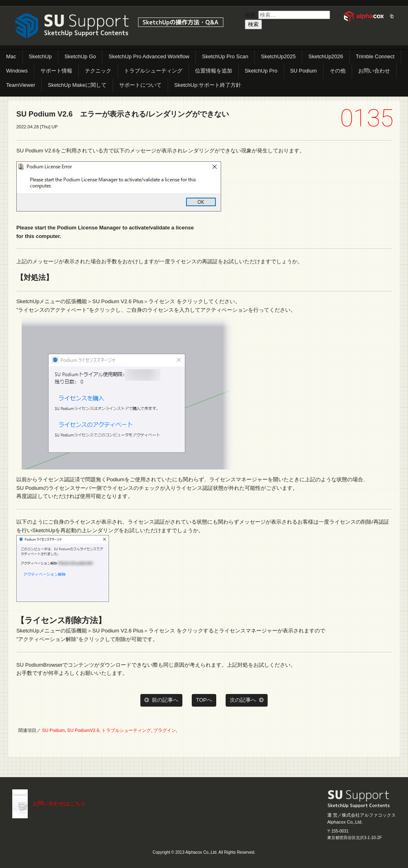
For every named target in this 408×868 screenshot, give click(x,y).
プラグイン (165, 730)
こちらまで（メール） (20, 804)
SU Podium (304, 71)
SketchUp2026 (326, 56)
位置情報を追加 (214, 71)
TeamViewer (21, 85)
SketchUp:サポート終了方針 (208, 85)
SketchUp (40, 56)
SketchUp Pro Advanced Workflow (149, 56)
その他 (338, 71)
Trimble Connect (375, 56)
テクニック (98, 71)
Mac (11, 56)
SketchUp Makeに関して (77, 85)
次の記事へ (247, 700)
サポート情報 (56, 71)
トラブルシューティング (153, 71)
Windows (17, 71)
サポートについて (140, 85)
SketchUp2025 (278, 56)
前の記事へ (161, 700)
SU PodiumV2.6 (83, 730)
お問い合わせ (374, 71)
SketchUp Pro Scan (225, 56)
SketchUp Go (80, 56)
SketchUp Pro (261, 71)
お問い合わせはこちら (59, 803)
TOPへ (204, 700)
